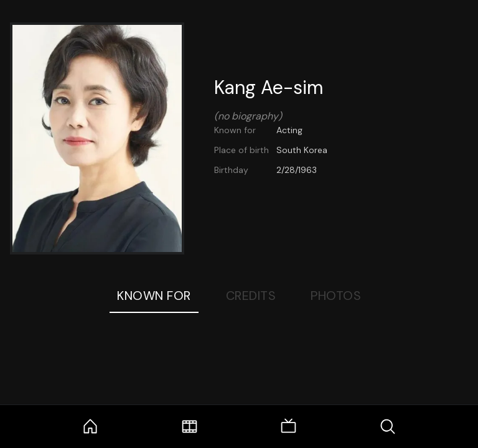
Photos (336, 296)
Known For (154, 296)
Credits (251, 296)
